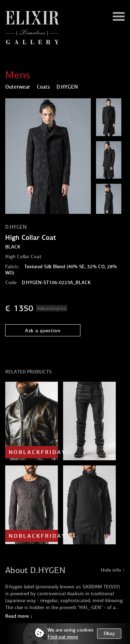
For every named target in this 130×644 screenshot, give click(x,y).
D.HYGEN (16, 227)
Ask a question (43, 331)
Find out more (63, 637)
